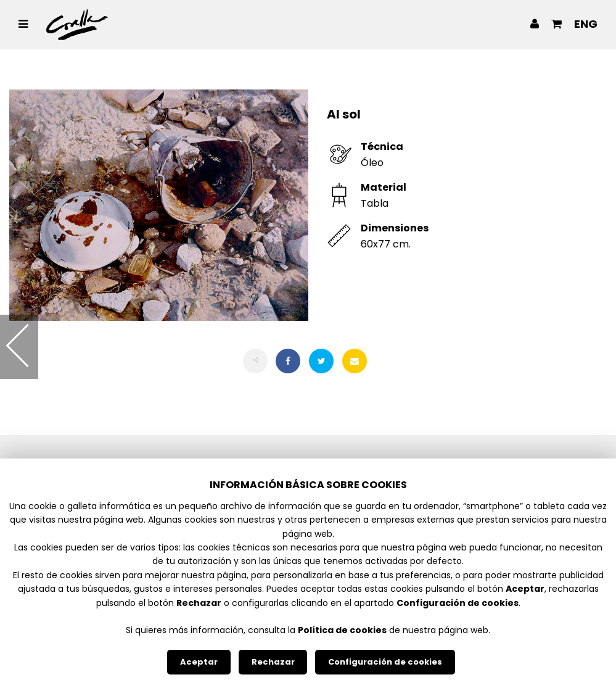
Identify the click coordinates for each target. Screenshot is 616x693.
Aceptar (199, 662)
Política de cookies (342, 630)
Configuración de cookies (385, 662)
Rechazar (273, 662)
